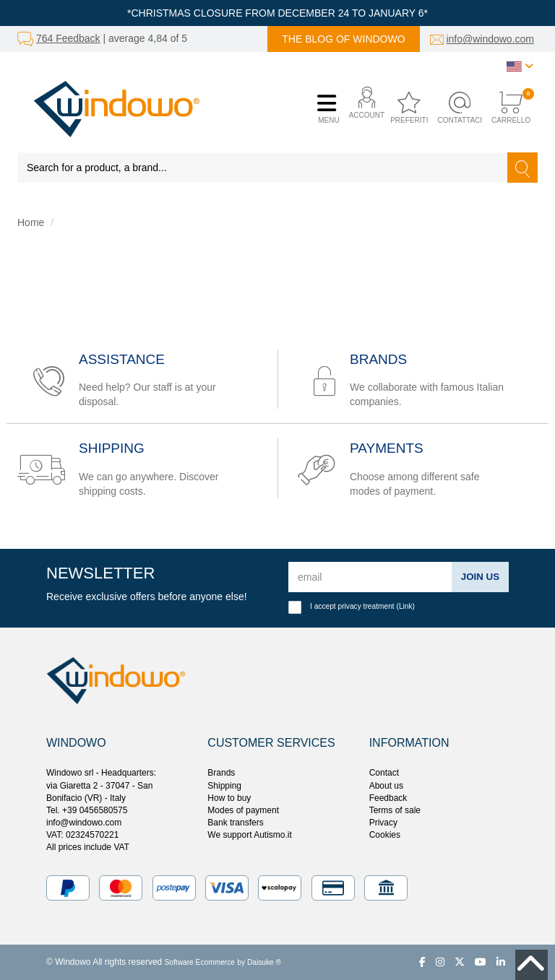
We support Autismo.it (250, 835)
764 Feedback (68, 38)
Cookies (385, 835)
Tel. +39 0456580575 (87, 810)
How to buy (229, 798)
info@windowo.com (490, 39)
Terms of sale (395, 810)
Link (406, 606)
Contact (384, 773)
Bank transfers (235, 823)
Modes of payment (243, 810)
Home (31, 222)
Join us (479, 576)
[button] (363, 109)
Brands (221, 773)
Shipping (224, 786)
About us (386, 786)
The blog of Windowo (343, 39)
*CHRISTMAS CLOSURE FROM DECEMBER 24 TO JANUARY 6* (277, 13)
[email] (369, 577)
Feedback (388, 798)
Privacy (383, 823)
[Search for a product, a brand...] (263, 168)
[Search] (522, 168)
